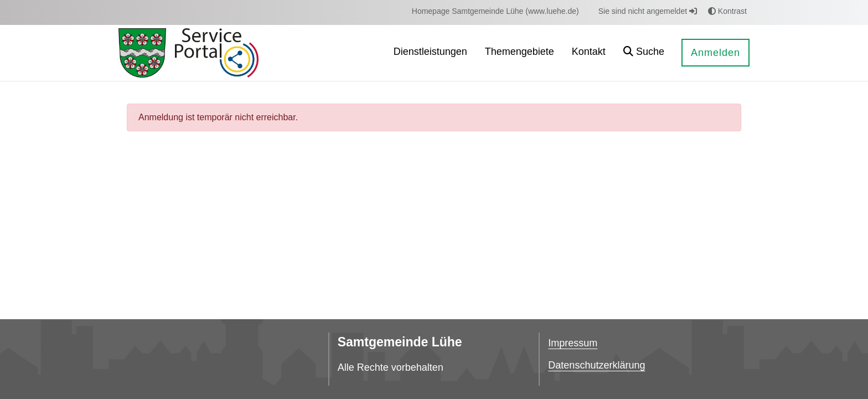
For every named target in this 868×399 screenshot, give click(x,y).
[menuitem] (495, 11)
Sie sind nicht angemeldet (648, 11)
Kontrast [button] (727, 11)
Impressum (573, 343)
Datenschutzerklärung (596, 365)
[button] (644, 53)
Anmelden (715, 53)
